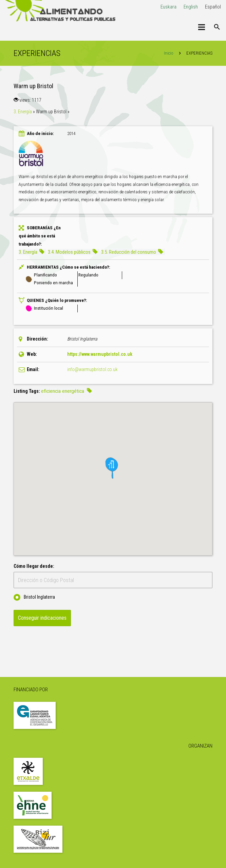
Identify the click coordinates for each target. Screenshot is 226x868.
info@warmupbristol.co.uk (92, 369)
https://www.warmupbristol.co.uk (100, 354)
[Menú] (202, 27)
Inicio (169, 53)
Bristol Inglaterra (34, 597)
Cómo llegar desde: (34, 566)
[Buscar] (217, 27)
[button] (113, 468)
